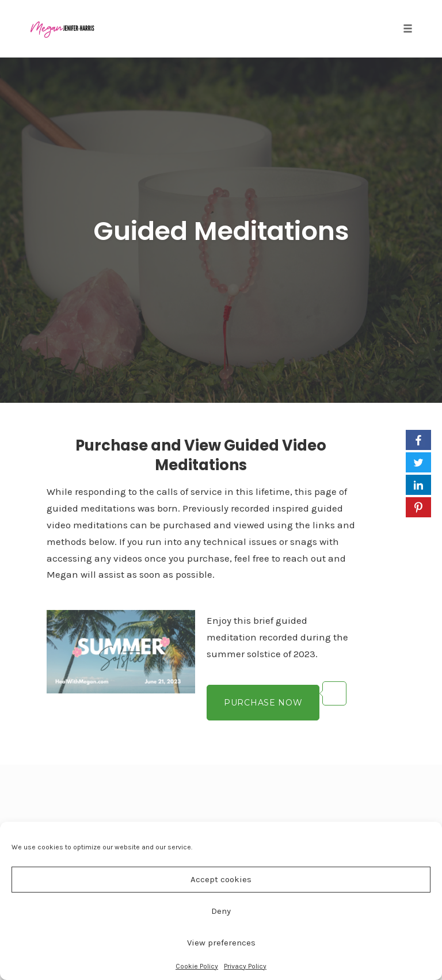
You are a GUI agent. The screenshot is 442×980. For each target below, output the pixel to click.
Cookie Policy (197, 966)
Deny (221, 911)
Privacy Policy (245, 966)
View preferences (221, 943)
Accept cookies (221, 879)
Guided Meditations (221, 231)
